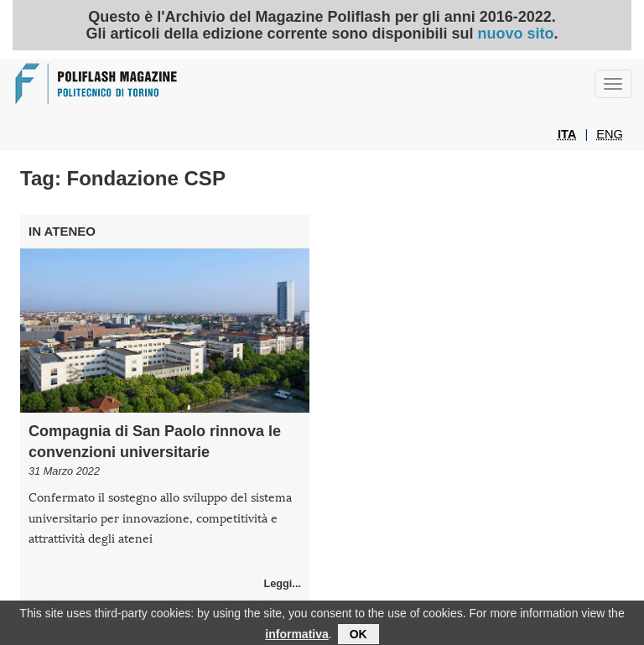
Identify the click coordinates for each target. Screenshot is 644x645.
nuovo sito (516, 34)
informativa (296, 636)
